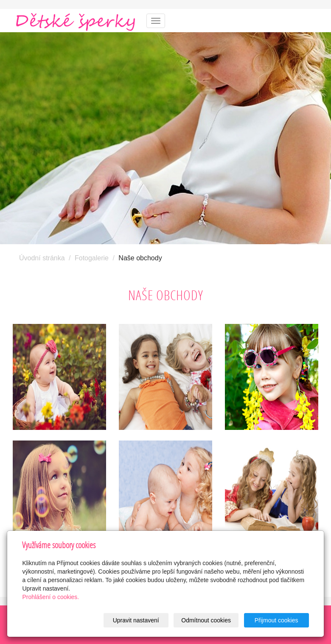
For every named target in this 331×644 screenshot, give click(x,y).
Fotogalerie (92, 258)
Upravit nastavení (136, 620)
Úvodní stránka (42, 258)
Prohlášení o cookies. (50, 597)
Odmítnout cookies (206, 620)
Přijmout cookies (276, 620)
